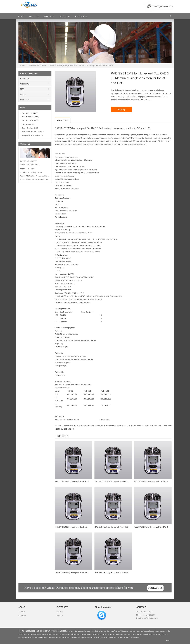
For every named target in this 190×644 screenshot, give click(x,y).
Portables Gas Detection (38, 66)
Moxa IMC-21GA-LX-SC (30, 117)
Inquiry (121, 109)
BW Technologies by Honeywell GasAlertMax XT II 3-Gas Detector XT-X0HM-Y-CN (88, 426)
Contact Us (81, 16)
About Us (34, 16)
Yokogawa (24, 84)
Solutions (65, 16)
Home (24, 66)
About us (22, 612)
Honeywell (24, 79)
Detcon (23, 94)
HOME (21, 16)
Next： (120, 426)
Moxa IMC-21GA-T (28, 124)
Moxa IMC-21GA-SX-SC (30, 121)
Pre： (57, 426)
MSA (22, 89)
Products (49, 16)
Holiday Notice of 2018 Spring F (33, 132)
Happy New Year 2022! (30, 128)
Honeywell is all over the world (32, 135)
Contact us (22, 616)
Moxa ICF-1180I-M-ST (29, 113)
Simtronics (24, 100)
